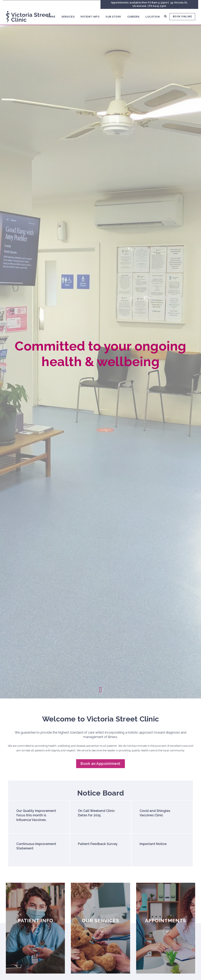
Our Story (113, 17)
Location (153, 17)
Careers (133, 17)
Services (68, 17)
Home (51, 17)
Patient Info (90, 17)
